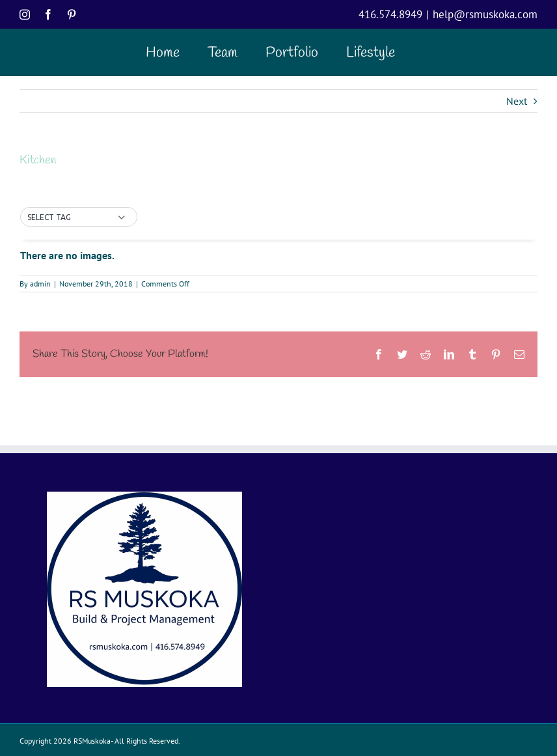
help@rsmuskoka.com (485, 14)
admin (40, 284)
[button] (79, 217)
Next (517, 101)
